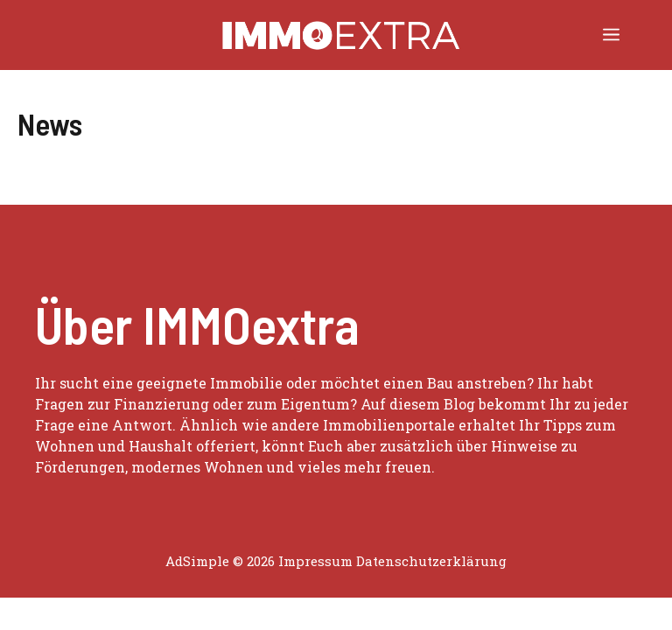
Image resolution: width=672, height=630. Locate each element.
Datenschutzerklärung (431, 561)
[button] (315, 35)
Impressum (315, 561)
